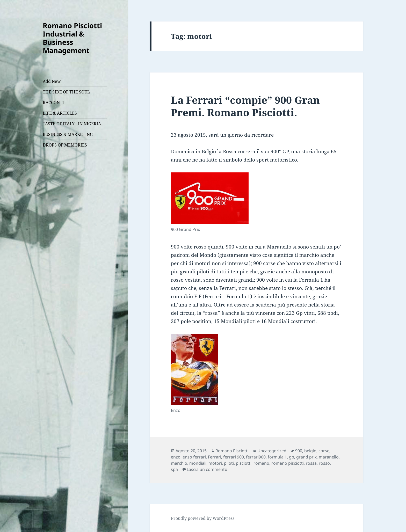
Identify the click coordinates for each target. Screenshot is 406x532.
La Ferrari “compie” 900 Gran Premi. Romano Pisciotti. (245, 106)
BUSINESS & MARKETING (68, 134)
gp (292, 457)
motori (215, 463)
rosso (324, 463)
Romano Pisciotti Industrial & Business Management (72, 38)
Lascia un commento (207, 469)
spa (174, 469)
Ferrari (215, 457)
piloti (229, 463)
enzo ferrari (194, 457)
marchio (179, 463)
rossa (311, 463)
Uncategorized (272, 451)
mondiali (198, 463)
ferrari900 (256, 457)
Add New (52, 81)
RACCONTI (53, 103)
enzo (176, 457)
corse (324, 451)
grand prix (306, 457)
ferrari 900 (234, 457)
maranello (329, 457)
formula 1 (277, 457)
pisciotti (244, 463)
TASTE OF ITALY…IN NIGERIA (72, 124)
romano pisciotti (288, 463)
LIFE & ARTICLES (60, 113)
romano (261, 463)
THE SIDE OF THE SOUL (66, 92)
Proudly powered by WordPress (203, 518)
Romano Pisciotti (232, 451)
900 (299, 451)
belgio (310, 451)
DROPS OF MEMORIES (65, 145)
